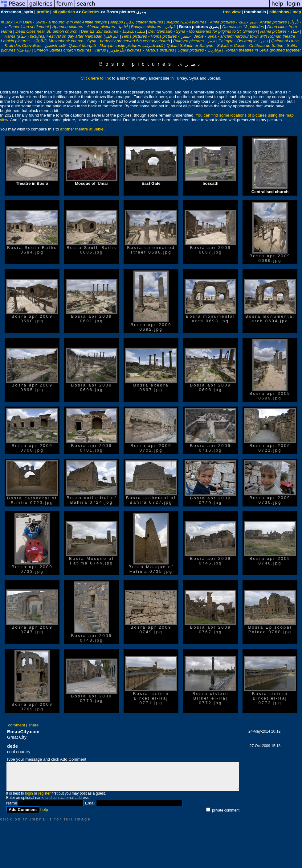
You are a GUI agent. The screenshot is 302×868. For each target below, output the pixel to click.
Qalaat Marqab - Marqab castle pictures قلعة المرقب (116, 45)
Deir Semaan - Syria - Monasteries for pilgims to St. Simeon (203, 31)
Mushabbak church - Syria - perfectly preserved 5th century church (109, 41)
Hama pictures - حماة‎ (280, 31)
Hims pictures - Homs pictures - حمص (156, 36)
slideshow (279, 12)
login (29, 793)
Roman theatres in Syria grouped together (263, 50)
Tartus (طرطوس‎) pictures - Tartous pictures (134, 50)
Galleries (91, 12)
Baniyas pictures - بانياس (153, 27)
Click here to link (96, 78)
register (44, 793)
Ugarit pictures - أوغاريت (199, 50)
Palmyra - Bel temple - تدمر (243, 41)
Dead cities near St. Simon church (47, 31)
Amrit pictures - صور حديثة (233, 22)
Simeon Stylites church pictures (63, 50)
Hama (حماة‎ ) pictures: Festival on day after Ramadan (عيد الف (61, 36)
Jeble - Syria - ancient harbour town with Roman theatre (245, 36)
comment (17, 725)
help (44, 810)
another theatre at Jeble (82, 129)
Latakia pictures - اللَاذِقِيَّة (23, 41)
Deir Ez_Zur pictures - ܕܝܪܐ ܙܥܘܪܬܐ (113, 31)
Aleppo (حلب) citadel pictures (137, 22)
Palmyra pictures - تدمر (194, 41)
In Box (7, 22)
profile (43, 12)
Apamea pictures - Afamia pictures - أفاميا (90, 27)
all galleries (64, 12)
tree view (232, 12)
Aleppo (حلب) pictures (186, 22)
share (33, 725)
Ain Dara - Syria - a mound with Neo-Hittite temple (61, 22)
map (297, 12)
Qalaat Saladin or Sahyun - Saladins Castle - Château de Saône (225, 45)
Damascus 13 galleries (243, 27)
